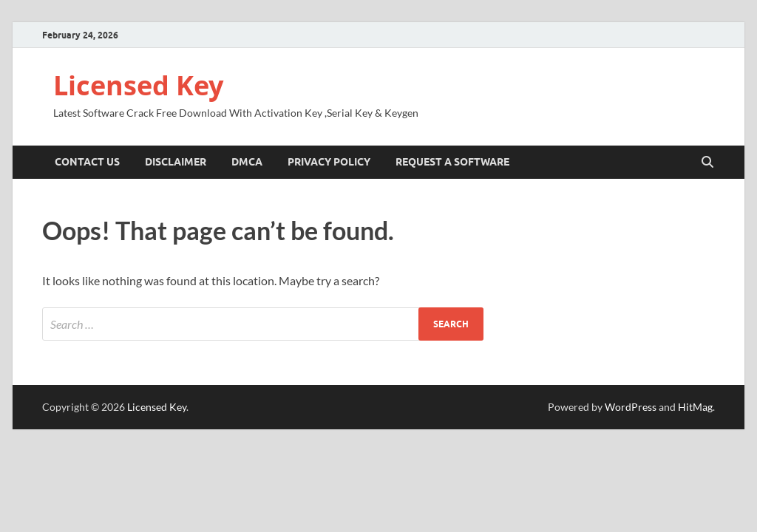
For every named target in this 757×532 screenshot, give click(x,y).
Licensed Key (138, 85)
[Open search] (707, 163)
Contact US (87, 162)
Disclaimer (176, 162)
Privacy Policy (329, 162)
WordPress (631, 407)
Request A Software (452, 162)
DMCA (247, 162)
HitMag (695, 407)
